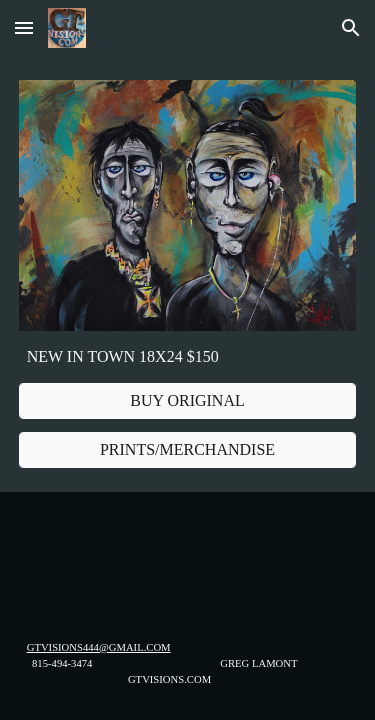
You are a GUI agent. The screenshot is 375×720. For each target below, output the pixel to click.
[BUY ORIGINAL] (188, 401)
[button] (24, 27)
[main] (188, 357)
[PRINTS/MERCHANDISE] (188, 450)
